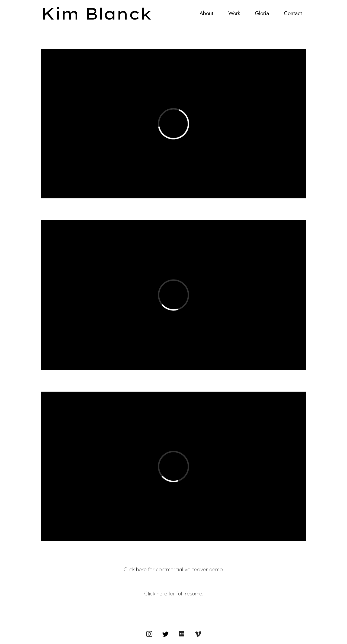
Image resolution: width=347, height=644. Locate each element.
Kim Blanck (96, 13)
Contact (293, 13)
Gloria (262, 13)
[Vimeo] (198, 634)
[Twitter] (165, 634)
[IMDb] (182, 634)
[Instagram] (149, 634)
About (206, 13)
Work (234, 13)
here (141, 569)
